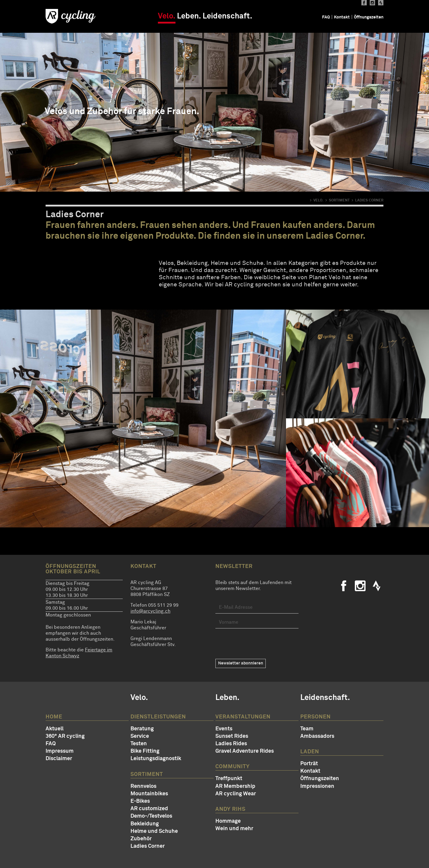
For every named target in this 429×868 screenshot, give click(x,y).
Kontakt (342, 17)
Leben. (189, 16)
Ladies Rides (231, 744)
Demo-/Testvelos (151, 816)
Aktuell (55, 729)
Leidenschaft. (227, 16)
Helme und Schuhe (154, 831)
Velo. (167, 16)
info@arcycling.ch (150, 611)
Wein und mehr (234, 829)
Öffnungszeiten (369, 17)
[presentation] (261, 644)
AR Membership (235, 786)
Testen (139, 744)
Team (307, 729)
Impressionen (317, 786)
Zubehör (141, 839)
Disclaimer (59, 759)
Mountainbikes (149, 794)
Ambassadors (317, 736)
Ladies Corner (148, 846)
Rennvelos (143, 786)
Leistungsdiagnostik (156, 759)
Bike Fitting (145, 751)
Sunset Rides (232, 736)
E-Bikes (140, 801)
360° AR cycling (65, 736)
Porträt (309, 764)
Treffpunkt (229, 779)
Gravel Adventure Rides (245, 751)
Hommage (228, 821)
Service (140, 736)
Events (224, 729)
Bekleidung (145, 824)
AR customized (149, 809)
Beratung (142, 729)
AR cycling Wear (236, 794)
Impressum (60, 751)
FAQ (326, 17)
